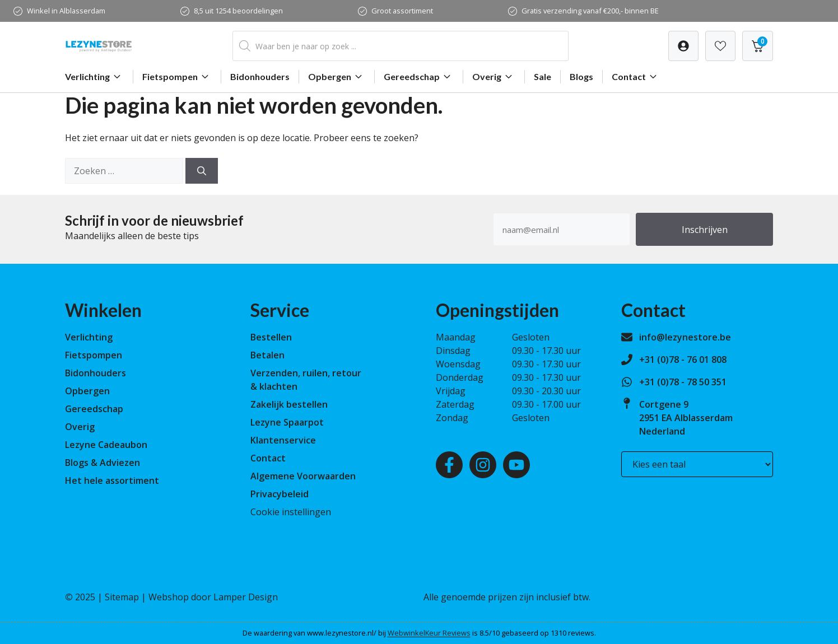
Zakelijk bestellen (289, 404)
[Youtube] (516, 465)
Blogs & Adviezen (103, 463)
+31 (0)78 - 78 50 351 (683, 382)
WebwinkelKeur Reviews (429, 633)
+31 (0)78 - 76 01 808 (683, 360)
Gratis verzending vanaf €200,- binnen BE (590, 11)
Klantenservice (283, 440)
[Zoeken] (202, 171)
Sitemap (122, 597)
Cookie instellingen (291, 512)
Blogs (581, 76)
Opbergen (337, 77)
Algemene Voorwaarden (303, 476)
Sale (543, 76)
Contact (636, 77)
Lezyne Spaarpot (287, 422)
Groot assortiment (402, 11)
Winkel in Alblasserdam (66, 11)
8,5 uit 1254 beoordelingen (238, 11)
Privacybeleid (280, 494)
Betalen (267, 355)
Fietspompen (177, 77)
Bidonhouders (260, 76)
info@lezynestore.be (685, 337)
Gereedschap (419, 77)
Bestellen (271, 337)
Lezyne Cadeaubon (106, 445)
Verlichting (94, 77)
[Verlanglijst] (683, 46)
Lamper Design (246, 597)
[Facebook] (449, 465)
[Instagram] (483, 465)
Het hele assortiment (112, 480)
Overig (494, 77)
